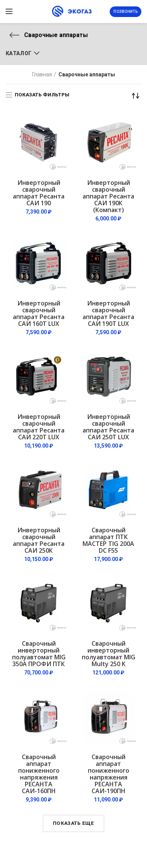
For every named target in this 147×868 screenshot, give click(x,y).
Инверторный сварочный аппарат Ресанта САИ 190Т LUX (108, 313)
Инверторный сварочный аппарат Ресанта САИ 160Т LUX (39, 313)
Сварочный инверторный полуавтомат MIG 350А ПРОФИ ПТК (39, 654)
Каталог (18, 53)
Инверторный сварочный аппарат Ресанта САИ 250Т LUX (108, 427)
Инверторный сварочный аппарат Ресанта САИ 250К (39, 540)
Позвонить (126, 12)
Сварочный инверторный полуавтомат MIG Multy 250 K (109, 654)
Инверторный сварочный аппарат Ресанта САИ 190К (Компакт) (108, 196)
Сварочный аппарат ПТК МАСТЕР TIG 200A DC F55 (108, 540)
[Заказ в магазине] (136, 96)
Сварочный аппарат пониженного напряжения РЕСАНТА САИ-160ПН (39, 774)
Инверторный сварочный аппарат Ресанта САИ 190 (39, 193)
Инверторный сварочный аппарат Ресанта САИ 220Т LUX (39, 427)
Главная (42, 74)
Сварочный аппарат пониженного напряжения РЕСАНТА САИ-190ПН (109, 774)
